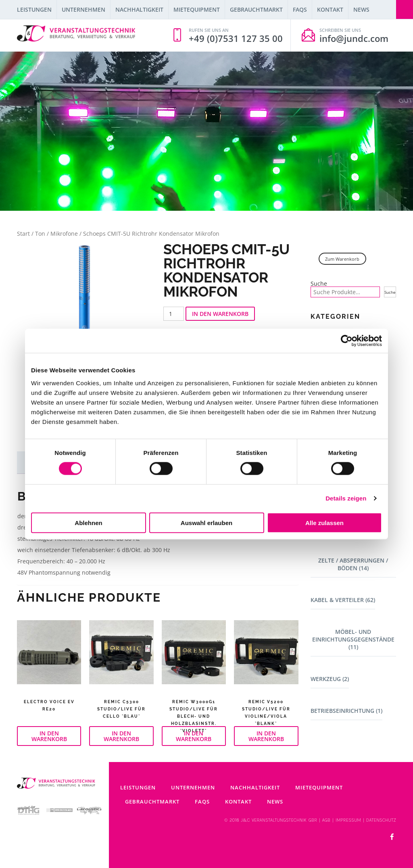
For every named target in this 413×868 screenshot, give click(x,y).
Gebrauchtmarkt (256, 9)
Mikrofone (64, 234)
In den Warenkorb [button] (49, 736)
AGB (326, 820)
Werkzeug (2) (330, 679)
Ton (40, 234)
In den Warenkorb (220, 314)
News (361, 9)
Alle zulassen (324, 522)
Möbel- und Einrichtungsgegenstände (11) (353, 639)
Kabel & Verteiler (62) (343, 600)
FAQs (300, 9)
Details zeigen (346, 498)
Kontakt (330, 9)
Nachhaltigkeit (139, 9)
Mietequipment (197, 9)
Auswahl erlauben (206, 522)
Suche (319, 284)
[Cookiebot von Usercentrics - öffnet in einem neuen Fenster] (347, 341)
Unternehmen (83, 9)
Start (23, 234)
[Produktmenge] (174, 314)
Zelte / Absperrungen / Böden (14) (353, 564)
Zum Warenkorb (342, 259)
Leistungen (34, 9)
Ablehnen (88, 522)
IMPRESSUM (348, 820)
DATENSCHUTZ (381, 820)
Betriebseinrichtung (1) (346, 711)
